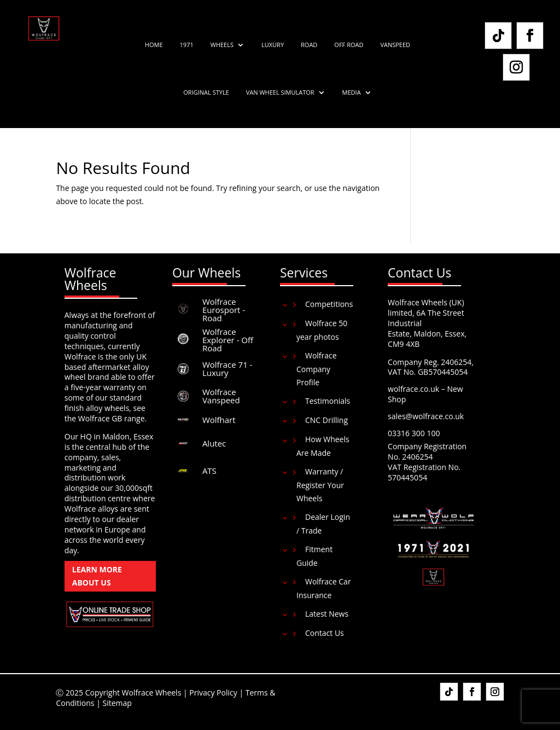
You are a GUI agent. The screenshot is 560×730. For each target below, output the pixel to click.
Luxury (273, 45)
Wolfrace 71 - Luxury (227, 369)
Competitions (329, 304)
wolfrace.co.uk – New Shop (425, 394)
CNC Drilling (326, 420)
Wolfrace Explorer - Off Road (228, 340)
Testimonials (328, 401)
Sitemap (117, 703)
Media (352, 92)
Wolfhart (219, 420)
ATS (209, 471)
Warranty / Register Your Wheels (320, 485)
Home (154, 45)
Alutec (214, 443)
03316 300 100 (414, 433)
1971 (187, 45)
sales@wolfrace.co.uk (426, 416)
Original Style (206, 92)
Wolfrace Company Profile (317, 369)
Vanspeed (395, 45)
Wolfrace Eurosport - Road (224, 310)
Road (309, 45)
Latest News (327, 614)
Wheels (222, 45)
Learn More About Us (97, 576)
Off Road (349, 45)
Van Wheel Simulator (280, 92)
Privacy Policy (213, 693)
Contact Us (325, 633)
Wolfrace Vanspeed (221, 396)
